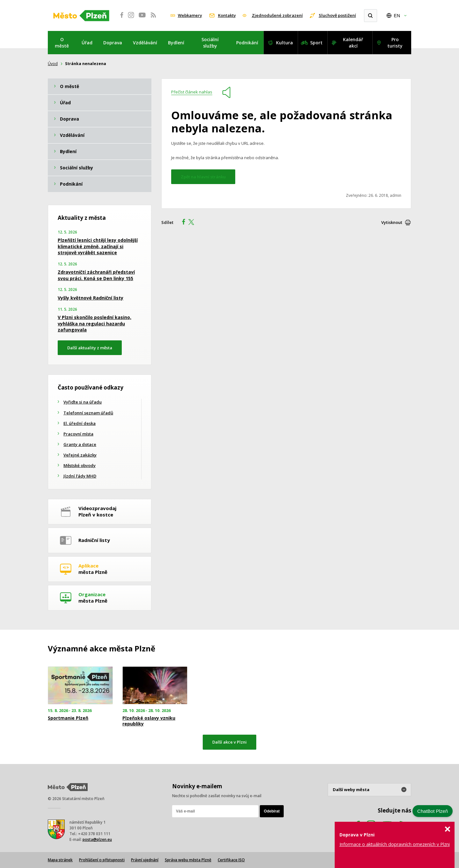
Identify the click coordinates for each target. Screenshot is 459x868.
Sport (316, 43)
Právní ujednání (145, 860)
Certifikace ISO (231, 860)
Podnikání (247, 43)
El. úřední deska (80, 423)
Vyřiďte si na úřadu (83, 402)
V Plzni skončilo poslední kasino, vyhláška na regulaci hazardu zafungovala (95, 323)
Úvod (53, 64)
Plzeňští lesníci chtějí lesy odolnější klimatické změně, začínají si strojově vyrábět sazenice (98, 246)
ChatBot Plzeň (433, 811)
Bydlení (176, 43)
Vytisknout (392, 222)
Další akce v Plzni (229, 742)
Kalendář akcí (353, 43)
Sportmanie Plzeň (68, 718)
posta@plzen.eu (97, 839)
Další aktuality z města (90, 348)
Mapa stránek (60, 860)
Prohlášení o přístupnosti (102, 860)
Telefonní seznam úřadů (88, 413)
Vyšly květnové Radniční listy (91, 298)
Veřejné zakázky (80, 455)
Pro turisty (395, 43)
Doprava (113, 43)
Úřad (87, 43)
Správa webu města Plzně (188, 860)
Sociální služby (210, 43)
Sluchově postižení (337, 15)
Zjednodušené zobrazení (277, 15)
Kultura (284, 43)
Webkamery (190, 15)
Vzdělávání (145, 43)
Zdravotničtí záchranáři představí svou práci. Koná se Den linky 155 (96, 275)
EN (397, 16)
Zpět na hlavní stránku (203, 177)
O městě (62, 43)
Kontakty (227, 15)
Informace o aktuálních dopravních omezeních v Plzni (395, 844)
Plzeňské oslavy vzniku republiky (149, 721)
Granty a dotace (80, 444)
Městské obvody (80, 465)
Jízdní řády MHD (80, 476)
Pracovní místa (78, 434)
